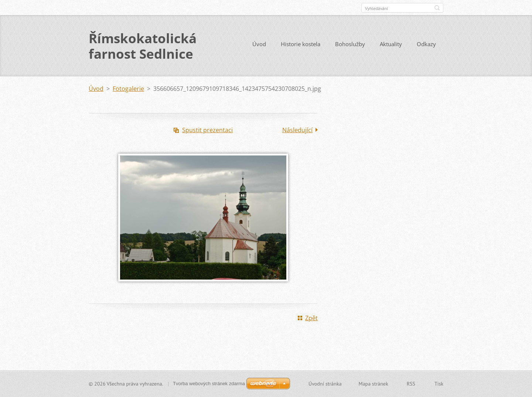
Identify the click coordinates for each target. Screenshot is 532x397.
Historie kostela (301, 44)
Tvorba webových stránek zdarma (209, 384)
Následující (297, 130)
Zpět (311, 318)
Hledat (437, 8)
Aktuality (391, 44)
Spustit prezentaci (207, 130)
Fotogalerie (128, 89)
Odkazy (426, 44)
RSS (411, 384)
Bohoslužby (350, 44)
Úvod (259, 44)
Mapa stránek (374, 384)
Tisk (439, 384)
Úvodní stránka (325, 384)
